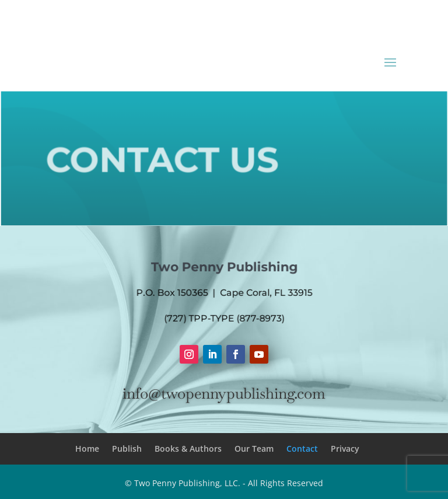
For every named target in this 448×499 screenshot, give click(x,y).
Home (87, 449)
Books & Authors (188, 449)
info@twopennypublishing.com (224, 393)
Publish (127, 449)
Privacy (345, 449)
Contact (302, 449)
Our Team (254, 449)
